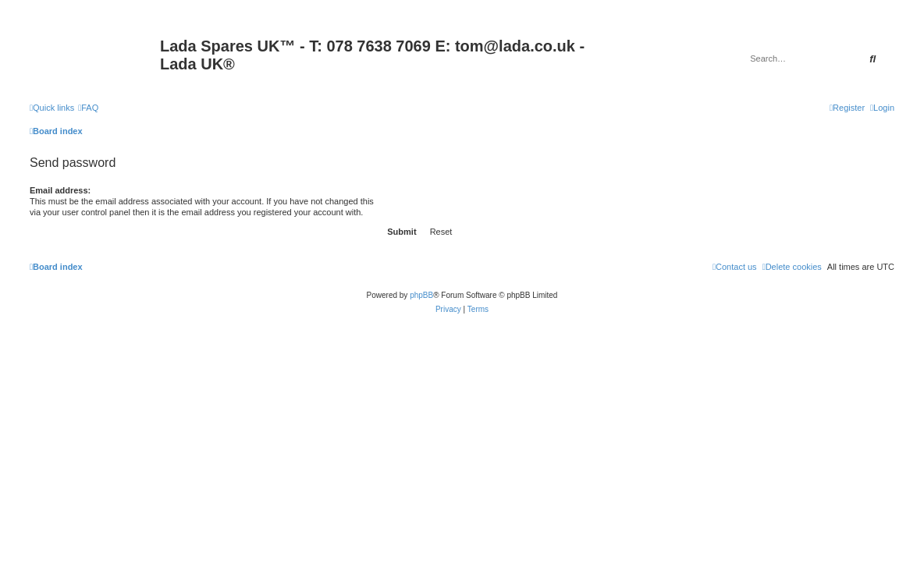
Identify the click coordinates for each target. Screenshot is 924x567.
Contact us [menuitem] (735, 267)
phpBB (421, 295)
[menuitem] (88, 108)
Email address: (60, 190)
